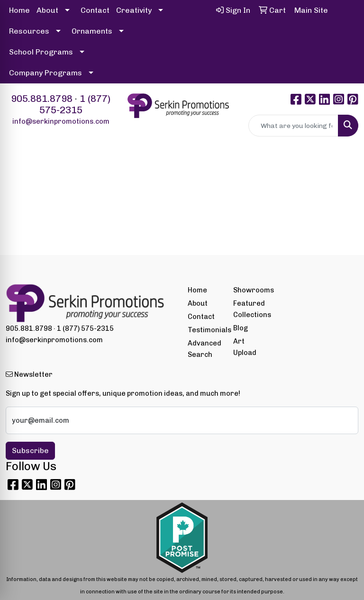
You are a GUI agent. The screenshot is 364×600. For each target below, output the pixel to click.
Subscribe (30, 450)
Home (19, 10)
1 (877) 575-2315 (75, 104)
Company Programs (45, 73)
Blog (241, 328)
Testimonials (205, 330)
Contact (95, 10)
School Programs (41, 52)
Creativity (134, 10)
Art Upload (245, 347)
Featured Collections (250, 309)
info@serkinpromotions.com (61, 121)
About (47, 10)
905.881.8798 (42, 99)
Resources (29, 31)
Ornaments (92, 31)
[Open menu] (345, 167)
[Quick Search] (293, 126)
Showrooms (250, 290)
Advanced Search (205, 349)
